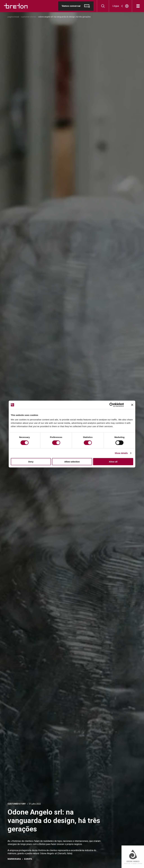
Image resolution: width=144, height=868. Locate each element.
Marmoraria (14, 859)
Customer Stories (29, 17)
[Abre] (138, 6)
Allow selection (72, 462)
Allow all (113, 462)
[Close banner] (132, 405)
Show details (121, 453)
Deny (31, 462)
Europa (28, 859)
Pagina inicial (13, 17)
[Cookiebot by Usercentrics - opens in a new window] (114, 405)
